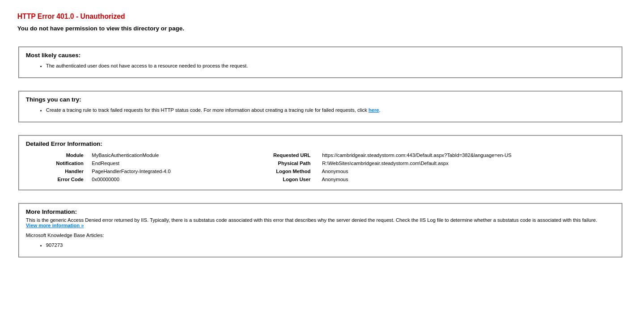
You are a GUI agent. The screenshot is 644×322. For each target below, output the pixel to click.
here (374, 110)
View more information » (55, 225)
